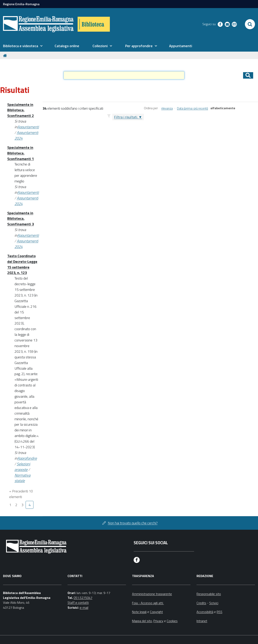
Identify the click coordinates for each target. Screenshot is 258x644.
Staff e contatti (78, 602)
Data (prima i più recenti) (192, 108)
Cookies (172, 621)
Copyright (156, 612)
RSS (220, 612)
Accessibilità (205, 612)
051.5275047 (83, 598)
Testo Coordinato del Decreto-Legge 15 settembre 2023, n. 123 (22, 264)
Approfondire (27, 458)
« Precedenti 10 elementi (21, 494)
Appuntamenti (28, 127)
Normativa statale (22, 478)
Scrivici (214, 603)
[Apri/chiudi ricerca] (250, 24)
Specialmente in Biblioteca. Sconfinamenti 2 (21, 110)
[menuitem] (23, 46)
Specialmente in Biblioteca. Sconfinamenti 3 (21, 219)
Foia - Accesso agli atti (148, 603)
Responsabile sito (209, 594)
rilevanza (167, 108)
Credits (201, 603)
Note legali (139, 612)
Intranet (202, 621)
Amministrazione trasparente (152, 594)
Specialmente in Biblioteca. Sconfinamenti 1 (21, 153)
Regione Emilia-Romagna (21, 4)
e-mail (84, 608)
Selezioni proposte (22, 467)
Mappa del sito (142, 621)
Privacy (158, 621)
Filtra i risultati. (126, 117)
